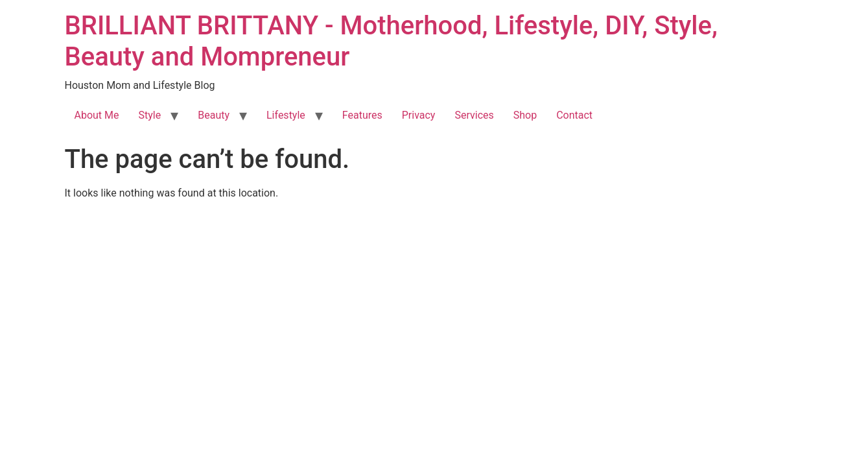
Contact (574, 115)
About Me (97, 115)
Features (362, 115)
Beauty (214, 115)
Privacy (419, 115)
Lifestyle (286, 115)
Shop (525, 115)
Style (150, 115)
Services (474, 115)
